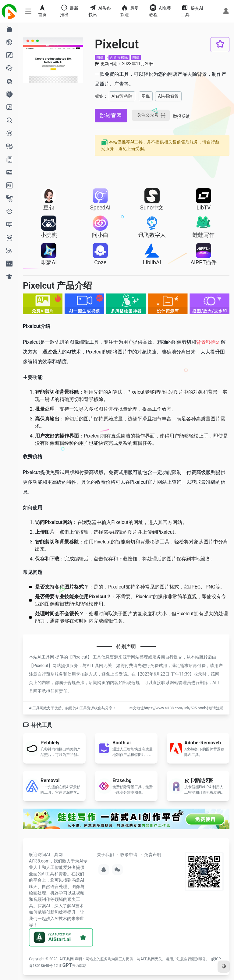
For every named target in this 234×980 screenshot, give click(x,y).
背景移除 (206, 342)
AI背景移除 (119, 58)
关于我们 (105, 855)
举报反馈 (181, 116)
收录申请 (129, 855)
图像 (100, 58)
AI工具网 (67, 959)
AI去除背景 (168, 96)
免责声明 (153, 855)
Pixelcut (80, 657)
